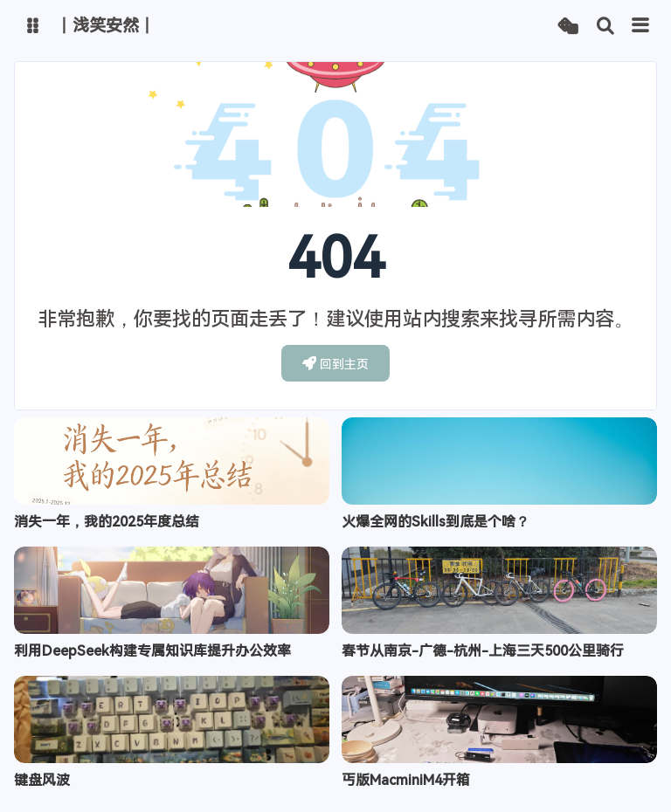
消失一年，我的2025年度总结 (107, 522)
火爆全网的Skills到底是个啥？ (436, 522)
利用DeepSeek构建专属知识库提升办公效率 (152, 651)
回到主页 (336, 364)
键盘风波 (42, 780)
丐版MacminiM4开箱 (406, 780)
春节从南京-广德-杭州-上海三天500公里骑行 (483, 651)
